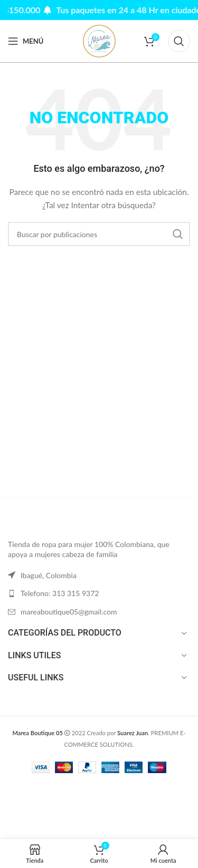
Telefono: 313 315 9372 (60, 593)
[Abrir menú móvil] (26, 41)
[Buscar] (179, 41)
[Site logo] (99, 40)
